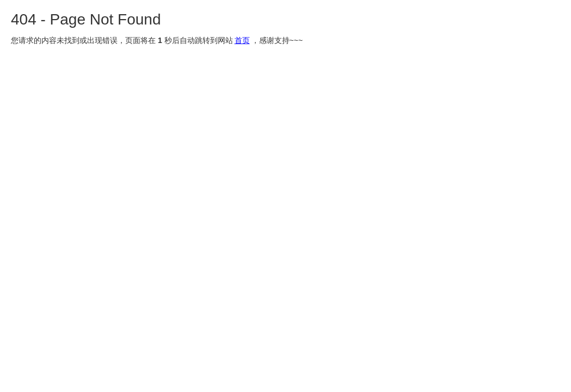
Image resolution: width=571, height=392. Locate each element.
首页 (242, 40)
